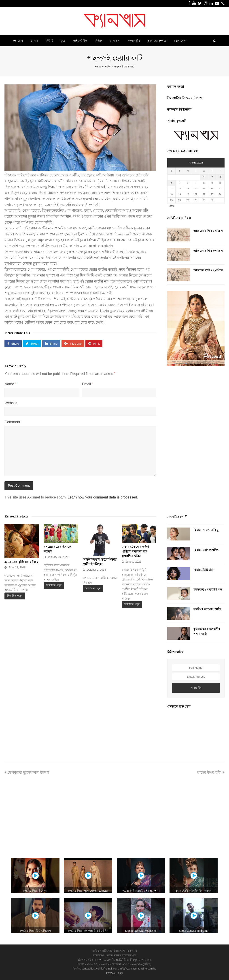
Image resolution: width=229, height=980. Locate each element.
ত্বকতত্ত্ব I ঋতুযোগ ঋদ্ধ (208, 589)
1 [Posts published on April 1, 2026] (204, 177)
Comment (12, 422)
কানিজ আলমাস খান (125, 955)
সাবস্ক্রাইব (196, 688)
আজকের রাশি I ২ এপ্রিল (208, 270)
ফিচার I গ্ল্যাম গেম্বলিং (206, 550)
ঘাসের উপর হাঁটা (211, 772)
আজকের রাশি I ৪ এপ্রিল (208, 231)
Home (98, 66)
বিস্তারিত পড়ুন (15, 596)
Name (10, 384)
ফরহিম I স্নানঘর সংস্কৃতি (207, 609)
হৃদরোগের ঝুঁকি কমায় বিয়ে (21, 562)
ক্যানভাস (132, 951)
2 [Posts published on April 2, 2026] (212, 177)
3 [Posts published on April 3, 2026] (220, 177)
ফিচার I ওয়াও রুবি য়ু (206, 530)
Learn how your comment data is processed (102, 497)
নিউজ (108, 66)
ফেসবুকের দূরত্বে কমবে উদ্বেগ (27, 772)
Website (11, 403)
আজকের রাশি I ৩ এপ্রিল (208, 251)
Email (87, 384)
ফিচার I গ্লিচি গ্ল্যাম (204, 570)
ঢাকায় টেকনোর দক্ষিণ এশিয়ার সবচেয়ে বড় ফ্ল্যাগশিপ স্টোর (135, 552)
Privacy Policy (115, 973)
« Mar (171, 206)
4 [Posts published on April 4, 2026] (172, 183)
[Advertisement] (196, 441)
